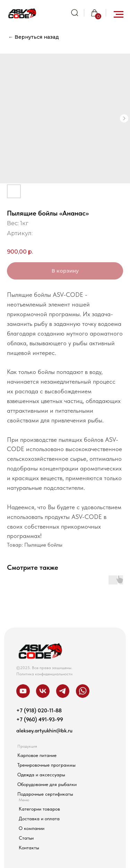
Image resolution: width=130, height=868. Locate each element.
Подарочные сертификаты (45, 794)
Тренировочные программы (46, 765)
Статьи (26, 838)
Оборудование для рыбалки (47, 784)
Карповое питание (37, 755)
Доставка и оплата (39, 819)
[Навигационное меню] (119, 15)
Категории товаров (39, 809)
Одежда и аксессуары (41, 775)
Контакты (29, 848)
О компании (32, 828)
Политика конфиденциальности (44, 674)
